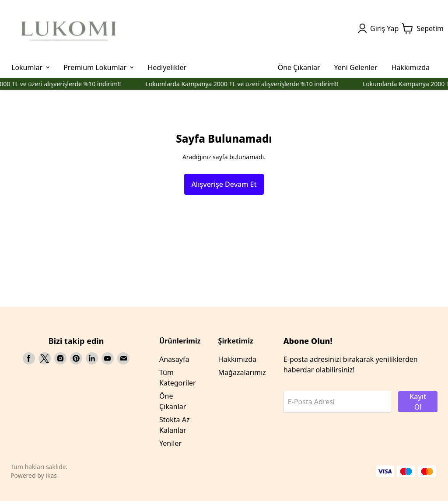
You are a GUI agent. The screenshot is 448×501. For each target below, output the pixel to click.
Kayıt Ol (418, 402)
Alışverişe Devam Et (224, 184)
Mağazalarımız (242, 372)
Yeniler (170, 443)
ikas (51, 475)
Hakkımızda (237, 359)
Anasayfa (174, 359)
